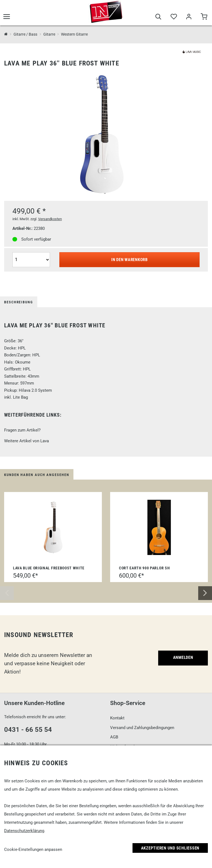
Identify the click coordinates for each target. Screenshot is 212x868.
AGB (114, 737)
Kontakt (117, 718)
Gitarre (49, 34)
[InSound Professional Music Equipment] (6, 34)
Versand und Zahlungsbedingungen (142, 728)
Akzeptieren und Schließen (170, 848)
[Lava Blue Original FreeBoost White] (53, 527)
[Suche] (158, 17)
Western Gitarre (74, 34)
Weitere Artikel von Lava (26, 441)
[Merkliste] (173, 17)
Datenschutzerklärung (24, 831)
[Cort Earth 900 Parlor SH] (159, 527)
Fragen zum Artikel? (22, 430)
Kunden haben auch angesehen (37, 475)
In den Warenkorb (129, 260)
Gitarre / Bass (25, 34)
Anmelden (183, 657)
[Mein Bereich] (189, 17)
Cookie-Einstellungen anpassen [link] (33, 849)
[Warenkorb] (204, 17)
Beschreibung (19, 302)
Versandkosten (50, 219)
